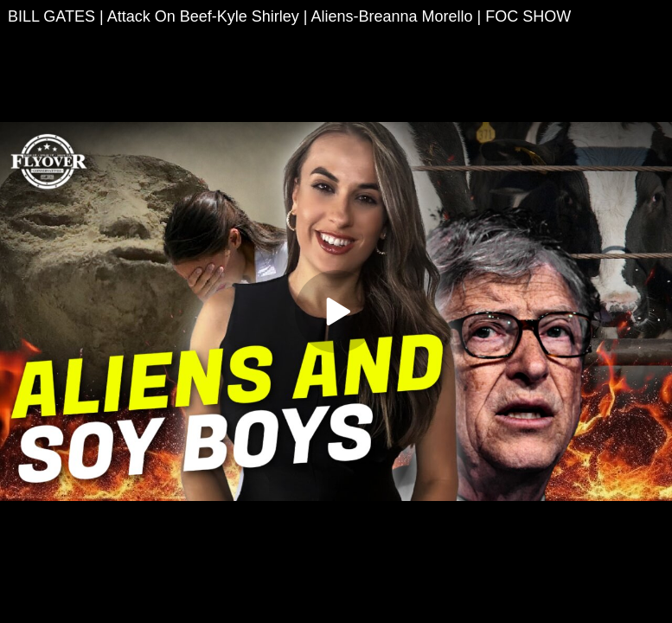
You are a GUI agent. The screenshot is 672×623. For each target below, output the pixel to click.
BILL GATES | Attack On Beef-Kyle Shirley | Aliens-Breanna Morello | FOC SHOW (289, 16)
